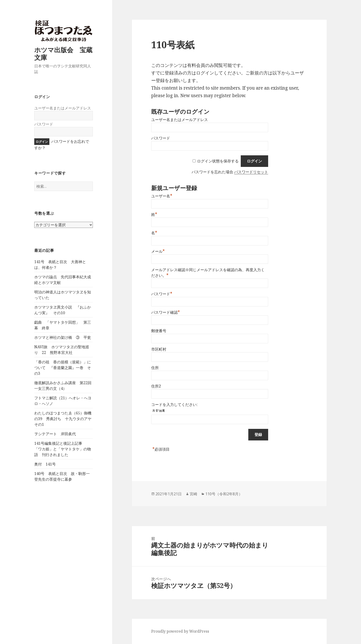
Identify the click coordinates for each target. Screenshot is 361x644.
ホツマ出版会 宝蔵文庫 (63, 54)
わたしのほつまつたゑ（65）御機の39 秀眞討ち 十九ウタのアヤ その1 (65, 419)
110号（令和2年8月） (224, 494)
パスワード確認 (165, 312)
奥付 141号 (45, 464)
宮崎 (193, 494)
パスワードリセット (251, 172)
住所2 (156, 386)
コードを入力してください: (174, 405)
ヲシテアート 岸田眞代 (55, 434)
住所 (155, 368)
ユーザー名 (162, 196)
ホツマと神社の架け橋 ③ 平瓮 (63, 337)
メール (158, 251)
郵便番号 (159, 331)
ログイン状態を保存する (218, 161)
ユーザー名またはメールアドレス (63, 108)
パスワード (44, 124)
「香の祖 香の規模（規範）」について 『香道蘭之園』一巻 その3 (63, 368)
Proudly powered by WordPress (180, 631)
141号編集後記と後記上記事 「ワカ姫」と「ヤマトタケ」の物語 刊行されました (63, 449)
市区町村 (159, 349)
